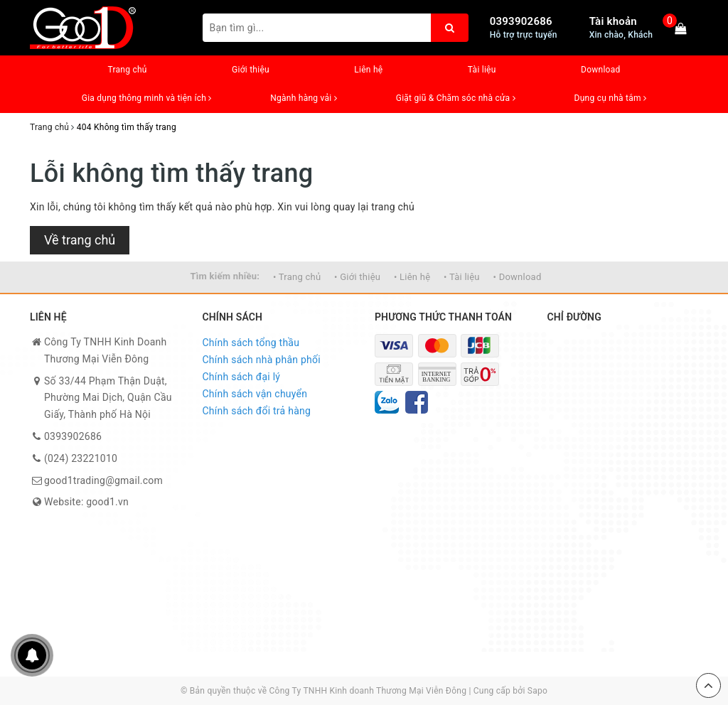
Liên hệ (368, 70)
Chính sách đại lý (242, 377)
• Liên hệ (412, 277)
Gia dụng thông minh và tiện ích (147, 98)
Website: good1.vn (86, 502)
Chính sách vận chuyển (255, 394)
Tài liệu (482, 70)
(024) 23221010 (81, 458)
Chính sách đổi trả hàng (257, 411)
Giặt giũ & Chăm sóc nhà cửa (456, 98)
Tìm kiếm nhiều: (225, 276)
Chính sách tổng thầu (251, 343)
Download (600, 70)
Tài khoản (613, 21)
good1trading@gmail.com (103, 480)
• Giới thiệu (357, 277)
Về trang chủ (80, 240)
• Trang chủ (297, 277)
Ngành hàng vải (304, 98)
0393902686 (521, 21)
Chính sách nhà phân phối (262, 360)
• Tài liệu (462, 277)
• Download (518, 277)
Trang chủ (127, 70)
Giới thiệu (251, 70)
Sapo (537, 691)
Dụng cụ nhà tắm (611, 98)
